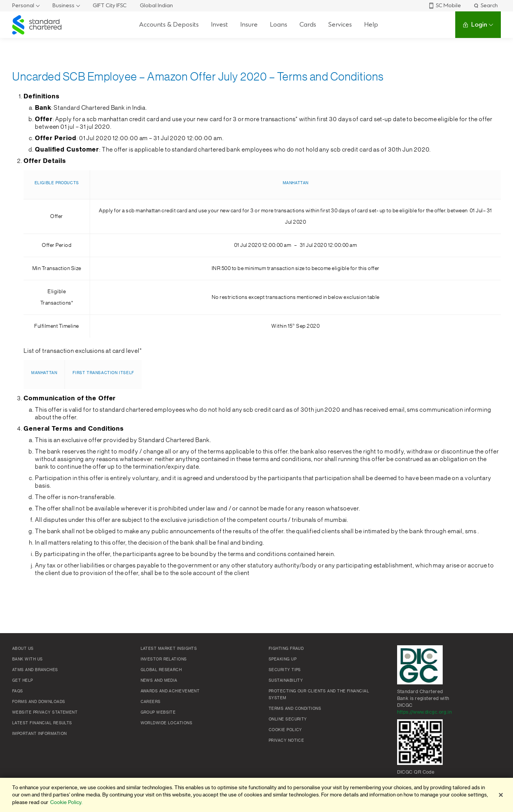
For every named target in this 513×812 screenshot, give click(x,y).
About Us (23, 649)
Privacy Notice (286, 741)
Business (63, 6)
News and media (159, 681)
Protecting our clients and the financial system (319, 695)
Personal (23, 6)
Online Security (288, 719)
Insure (249, 24)
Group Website (158, 712)
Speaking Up (283, 659)
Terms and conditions (295, 709)
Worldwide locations (167, 723)
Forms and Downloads (39, 702)
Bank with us (27, 659)
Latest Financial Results (42, 723)
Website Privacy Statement (45, 712)
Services (340, 24)
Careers (151, 702)
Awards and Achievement (170, 691)
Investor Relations (164, 659)
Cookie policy (285, 730)
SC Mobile (445, 6)
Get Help (23, 681)
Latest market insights (169, 649)
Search (485, 6)
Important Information (39, 734)
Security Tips (285, 670)
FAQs (18, 691)
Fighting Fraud (286, 649)
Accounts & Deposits (169, 24)
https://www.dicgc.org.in (425, 712)
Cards (308, 24)
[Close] (501, 795)
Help (371, 24)
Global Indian (156, 6)
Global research (161, 670)
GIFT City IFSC (110, 6)
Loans (279, 24)
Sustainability (286, 681)
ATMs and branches (35, 670)
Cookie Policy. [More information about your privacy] (66, 802)
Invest (219, 24)
